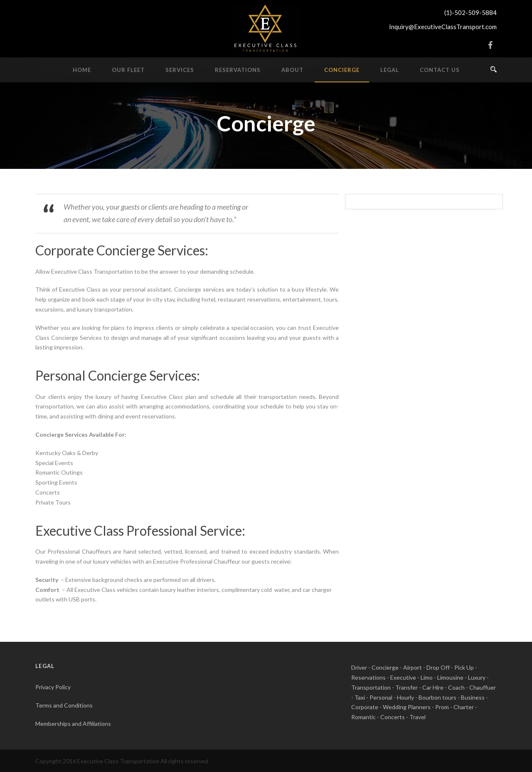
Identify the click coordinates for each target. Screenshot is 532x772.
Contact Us (440, 70)
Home (82, 70)
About (292, 70)
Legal (390, 70)
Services (180, 70)
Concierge (342, 70)
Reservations (238, 70)
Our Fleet (128, 70)
